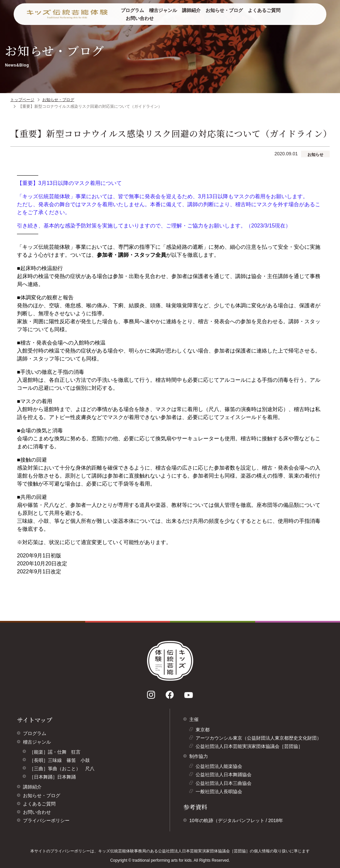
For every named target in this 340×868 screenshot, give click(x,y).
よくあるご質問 (264, 10)
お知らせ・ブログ (224, 10)
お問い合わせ (140, 18)
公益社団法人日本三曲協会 (225, 784)
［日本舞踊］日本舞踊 (53, 777)
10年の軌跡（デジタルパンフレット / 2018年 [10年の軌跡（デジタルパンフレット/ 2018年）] (236, 820)
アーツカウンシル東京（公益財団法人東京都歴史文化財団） (260, 739)
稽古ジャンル (163, 10)
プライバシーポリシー (46, 820)
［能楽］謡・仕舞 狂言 (55, 752)
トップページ (22, 100)
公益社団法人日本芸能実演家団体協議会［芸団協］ (251, 747)
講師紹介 (191, 10)
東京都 (204, 730)
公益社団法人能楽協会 (221, 767)
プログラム (132, 10)
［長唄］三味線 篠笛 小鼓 (60, 760)
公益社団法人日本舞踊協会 (225, 775)
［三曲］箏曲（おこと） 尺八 (62, 769)
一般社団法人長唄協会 (221, 792)
